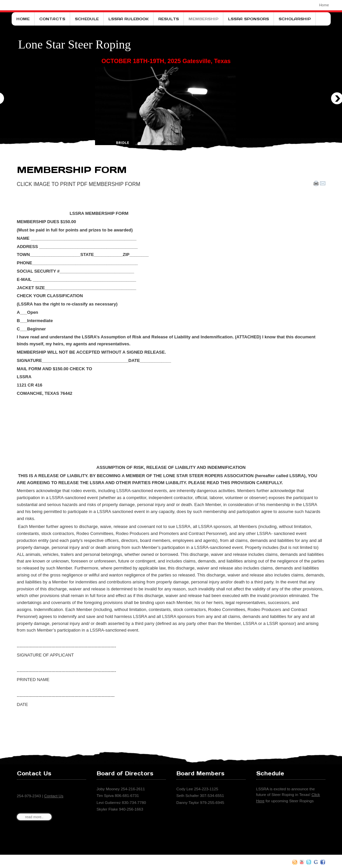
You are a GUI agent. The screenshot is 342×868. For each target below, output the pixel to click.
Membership (203, 19)
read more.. (34, 817)
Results (169, 19)
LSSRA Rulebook (128, 19)
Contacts (52, 19)
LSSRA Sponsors (248, 19)
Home (324, 5)
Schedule (87, 19)
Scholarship (295, 19)
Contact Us (54, 796)
